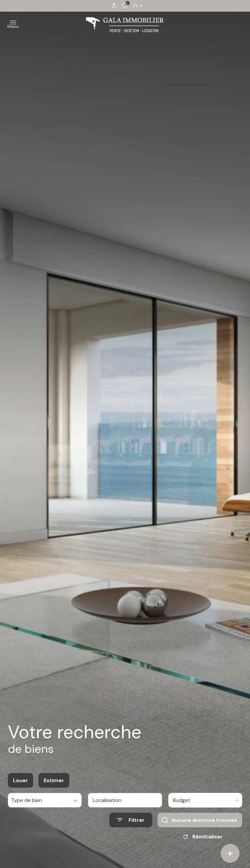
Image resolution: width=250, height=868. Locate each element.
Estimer (54, 780)
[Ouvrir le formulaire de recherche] (131, 820)
